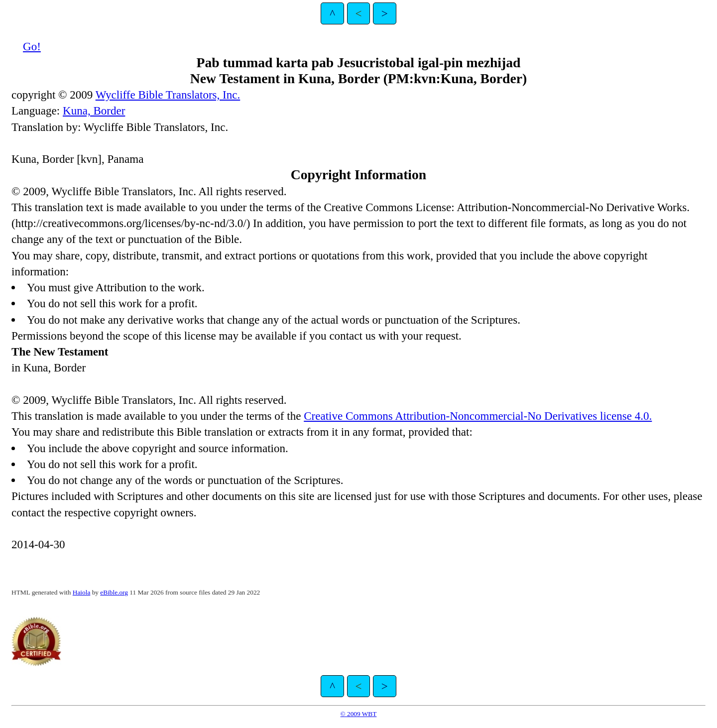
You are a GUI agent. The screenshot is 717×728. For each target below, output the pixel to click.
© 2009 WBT (359, 714)
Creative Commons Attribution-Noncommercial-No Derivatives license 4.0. (478, 416)
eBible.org (114, 592)
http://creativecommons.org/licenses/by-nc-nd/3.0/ (131, 223)
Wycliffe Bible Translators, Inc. (168, 95)
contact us (352, 336)
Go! (32, 46)
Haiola (82, 592)
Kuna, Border (94, 111)
